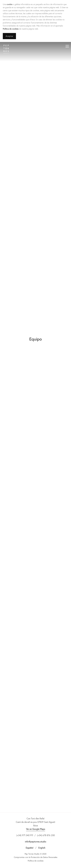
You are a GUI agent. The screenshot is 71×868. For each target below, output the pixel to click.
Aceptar (9, 36)
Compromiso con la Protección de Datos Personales (36, 857)
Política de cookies (11, 29)
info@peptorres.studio (36, 841)
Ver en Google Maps (36, 829)
